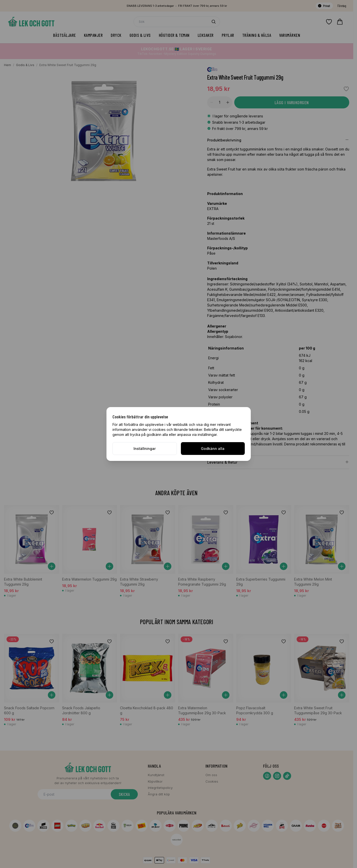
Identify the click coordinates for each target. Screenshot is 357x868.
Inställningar (145, 449)
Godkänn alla (213, 449)
